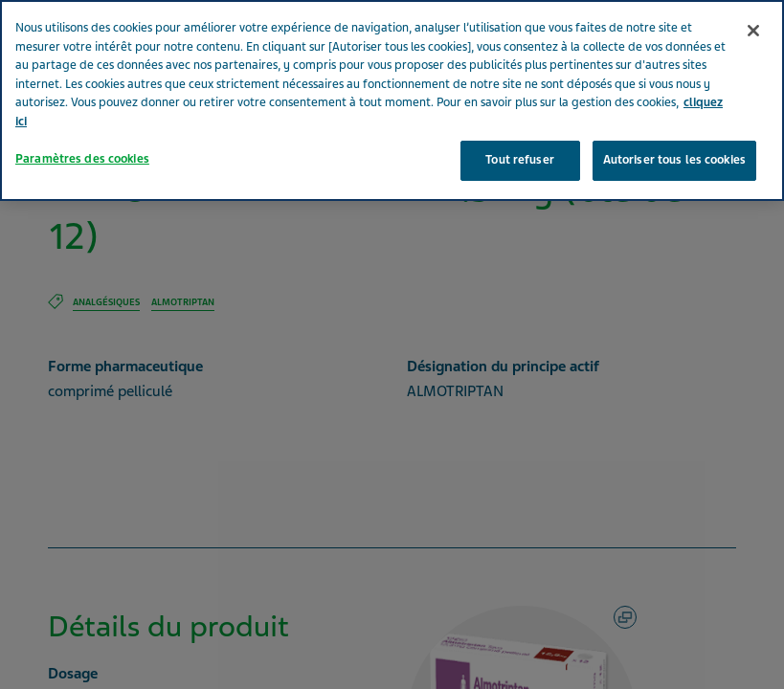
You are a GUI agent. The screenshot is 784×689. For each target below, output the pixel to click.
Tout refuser (520, 133)
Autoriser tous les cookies (674, 133)
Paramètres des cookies (82, 132)
